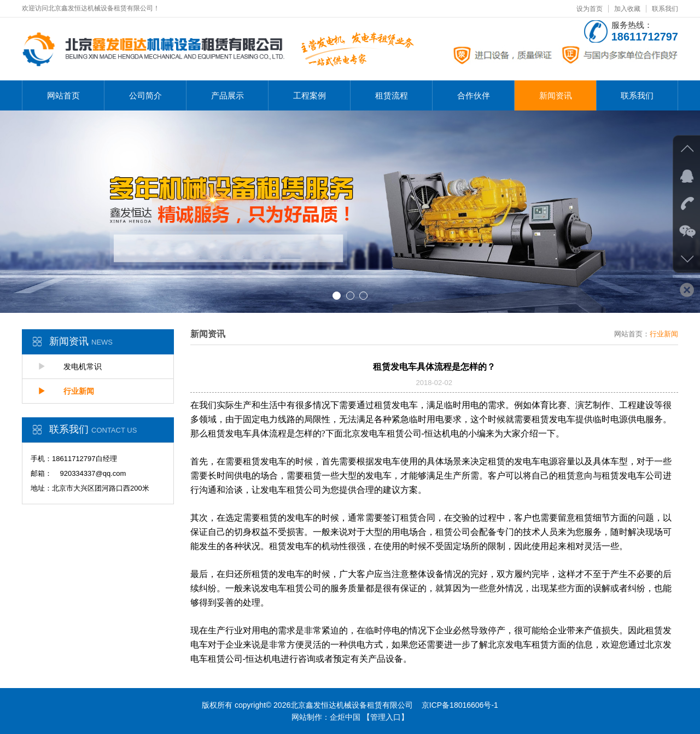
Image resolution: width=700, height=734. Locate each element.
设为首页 (590, 9)
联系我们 (665, 9)
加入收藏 (627, 9)
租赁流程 (392, 95)
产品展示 (227, 95)
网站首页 (63, 95)
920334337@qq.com (93, 473)
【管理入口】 (386, 717)
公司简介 (145, 95)
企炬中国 (345, 717)
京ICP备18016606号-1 (460, 705)
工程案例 (310, 95)
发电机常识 (70, 366)
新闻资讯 (556, 95)
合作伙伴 (474, 95)
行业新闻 (66, 391)
